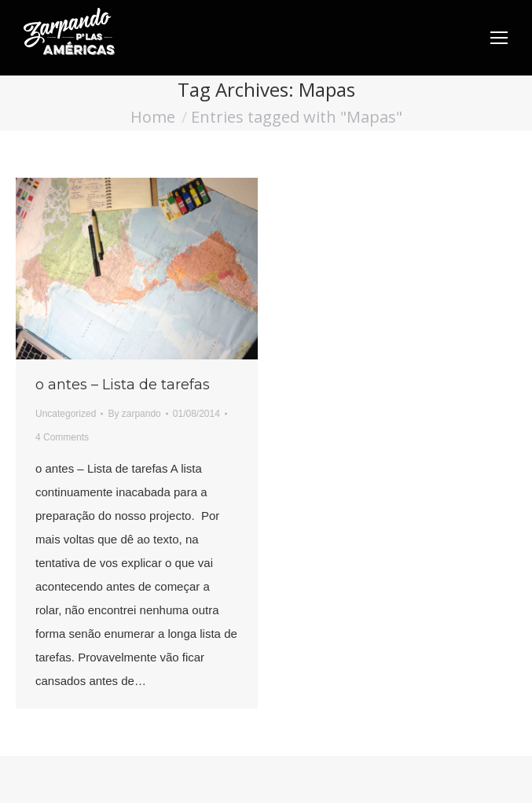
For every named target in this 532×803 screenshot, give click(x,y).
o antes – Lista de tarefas (123, 385)
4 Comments (62, 437)
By (134, 414)
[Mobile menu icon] (499, 38)
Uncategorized (66, 414)
